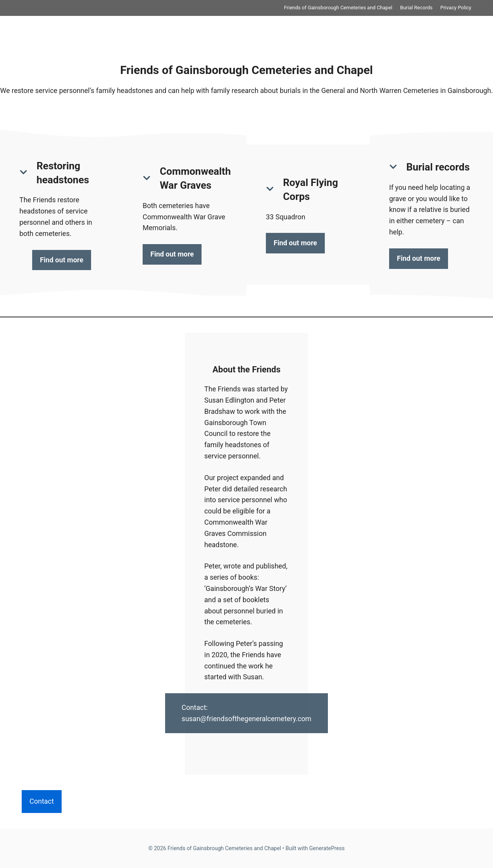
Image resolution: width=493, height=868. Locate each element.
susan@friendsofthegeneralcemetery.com (247, 719)
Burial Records (416, 8)
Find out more (62, 260)
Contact (42, 801)
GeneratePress (327, 848)
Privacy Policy (456, 8)
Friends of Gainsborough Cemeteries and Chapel (338, 8)
